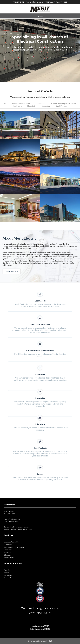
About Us (7, 570)
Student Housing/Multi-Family (63, 104)
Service (6, 573)
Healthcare (17, 106)
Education (46, 106)
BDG (51, 641)
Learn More (12, 271)
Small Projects (62, 106)
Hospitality (32, 106)
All (5, 104)
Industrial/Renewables (21, 104)
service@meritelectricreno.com (21, 529)
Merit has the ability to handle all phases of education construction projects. (40, 424)
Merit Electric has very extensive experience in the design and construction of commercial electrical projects (40, 300)
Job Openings (9, 575)
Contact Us (8, 578)
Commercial (41, 104)
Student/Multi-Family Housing (14, 547)
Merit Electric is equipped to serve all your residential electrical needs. (40, 350)
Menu (40, 16)
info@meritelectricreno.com (35, 2)
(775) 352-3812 (40, 613)
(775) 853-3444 (18, 2)
